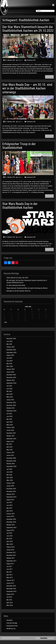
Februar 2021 (10, 456)
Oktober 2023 (11, 384)
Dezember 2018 (11, 523)
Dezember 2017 (11, 556)
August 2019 (10, 504)
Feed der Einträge (12, 627)
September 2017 (11, 565)
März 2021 (10, 454)
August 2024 (10, 359)
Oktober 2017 (11, 562)
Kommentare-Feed (12, 630)
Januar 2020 (10, 490)
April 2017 (10, 579)
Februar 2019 (10, 517)
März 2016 (10, 609)
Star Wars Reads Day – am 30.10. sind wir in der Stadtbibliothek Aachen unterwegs (28, 92)
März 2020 (10, 484)
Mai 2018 (9, 542)
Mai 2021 (9, 448)
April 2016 (10, 606)
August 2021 (10, 445)
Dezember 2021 (11, 437)
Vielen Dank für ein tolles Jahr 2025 (17, 281)
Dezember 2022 (11, 406)
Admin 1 (20, 64)
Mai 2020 (9, 479)
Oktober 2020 (11, 467)
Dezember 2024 (11, 353)
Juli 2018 (9, 537)
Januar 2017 (10, 587)
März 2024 (10, 370)
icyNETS (52, 642)
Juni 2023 (9, 392)
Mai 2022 (9, 423)
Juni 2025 (9, 345)
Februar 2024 (10, 373)
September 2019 (11, 501)
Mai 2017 (9, 576)
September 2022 (11, 415)
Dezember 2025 (11, 342)
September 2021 (11, 442)
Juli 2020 (9, 473)
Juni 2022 (9, 420)
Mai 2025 (9, 348)
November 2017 (11, 559)
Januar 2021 (10, 459)
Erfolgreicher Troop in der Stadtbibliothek (19, 150)
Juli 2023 (9, 390)
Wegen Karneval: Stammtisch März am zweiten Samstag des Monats (27, 292)
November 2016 (11, 592)
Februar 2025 (10, 351)
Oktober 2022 (11, 412)
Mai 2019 (9, 512)
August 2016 (10, 598)
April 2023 (10, 398)
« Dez (5, 326)
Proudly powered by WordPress (11, 642)
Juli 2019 (9, 506)
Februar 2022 (10, 431)
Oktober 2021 (11, 440)
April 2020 (10, 481)
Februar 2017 (10, 584)
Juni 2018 (9, 540)
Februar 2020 (10, 487)
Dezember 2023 (11, 379)
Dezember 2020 (11, 462)
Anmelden (10, 624)
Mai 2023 (9, 395)
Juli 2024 (9, 362)
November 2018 (11, 526)
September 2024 (11, 356)
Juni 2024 (9, 365)
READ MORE (49, 81)
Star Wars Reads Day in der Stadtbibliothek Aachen (20, 209)
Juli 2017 (9, 570)
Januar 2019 (10, 520)
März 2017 (10, 581)
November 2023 (11, 381)
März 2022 (10, 429)
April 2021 (10, 451)
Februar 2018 (10, 551)
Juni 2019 (9, 509)
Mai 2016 (9, 604)
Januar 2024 (10, 376)
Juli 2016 (9, 601)
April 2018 (10, 545)
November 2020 (11, 465)
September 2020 (11, 470)
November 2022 (11, 409)
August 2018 (10, 534)
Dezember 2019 (11, 492)
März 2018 (10, 548)
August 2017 (10, 567)
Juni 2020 (9, 476)
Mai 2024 (9, 367)
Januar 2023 (10, 403)
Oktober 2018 (11, 529)
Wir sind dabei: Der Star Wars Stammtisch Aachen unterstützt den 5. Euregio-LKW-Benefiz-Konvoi (27, 285)
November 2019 (11, 495)
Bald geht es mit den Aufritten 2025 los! (18, 295)
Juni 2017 (9, 573)
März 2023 (10, 401)
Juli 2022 (9, 417)
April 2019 (10, 515)
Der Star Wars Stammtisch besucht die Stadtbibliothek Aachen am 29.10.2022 (26, 31)
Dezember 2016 (11, 590)
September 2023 (11, 387)
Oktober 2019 (11, 498)
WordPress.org (11, 632)
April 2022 (10, 426)
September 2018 (11, 531)
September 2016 (11, 595)
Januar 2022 (10, 434)
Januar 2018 (10, 554)
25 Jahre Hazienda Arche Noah (16, 289)
